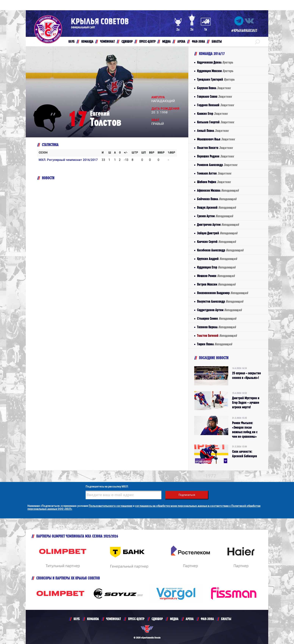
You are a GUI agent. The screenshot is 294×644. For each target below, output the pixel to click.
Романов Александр (217, 165)
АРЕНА (190, 619)
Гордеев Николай (215, 105)
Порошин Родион (215, 156)
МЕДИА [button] (166, 41)
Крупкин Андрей (217, 259)
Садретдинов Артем (219, 310)
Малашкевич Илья (216, 139)
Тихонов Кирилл (216, 327)
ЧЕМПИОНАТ (113, 619)
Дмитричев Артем (218, 225)
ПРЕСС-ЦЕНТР (136, 619)
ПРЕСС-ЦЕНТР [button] (147, 41)
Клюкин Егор (212, 114)
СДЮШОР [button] (127, 41)
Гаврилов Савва (214, 96)
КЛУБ (77, 619)
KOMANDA (93, 619)
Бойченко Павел (217, 199)
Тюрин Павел (215, 344)
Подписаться (187, 495)
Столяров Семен (217, 318)
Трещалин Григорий (216, 79)
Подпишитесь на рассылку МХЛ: (107, 487)
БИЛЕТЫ (226, 619)
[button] (257, 42)
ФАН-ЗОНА (207, 619)
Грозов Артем (215, 216)
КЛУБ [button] (72, 41)
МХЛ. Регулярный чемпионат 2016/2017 (68, 160)
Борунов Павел (214, 88)
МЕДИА (174, 619)
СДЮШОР (157, 619)
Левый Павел (213, 131)
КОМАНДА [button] (87, 41)
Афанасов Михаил (218, 190)
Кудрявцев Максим (215, 71)
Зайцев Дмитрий (217, 233)
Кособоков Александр (220, 250)
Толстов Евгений (217, 336)
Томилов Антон (214, 173)
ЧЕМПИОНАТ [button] (107, 41)
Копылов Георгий (215, 122)
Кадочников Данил (215, 62)
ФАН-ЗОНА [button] (198, 41)
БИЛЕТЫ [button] (217, 41)
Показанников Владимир (222, 293)
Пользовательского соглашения (111, 506)
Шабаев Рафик (214, 182)
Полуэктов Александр (220, 301)
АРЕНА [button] (181, 41)
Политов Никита (215, 148)
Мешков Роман (216, 276)
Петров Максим (216, 284)
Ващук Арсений (216, 207)
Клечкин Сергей (216, 242)
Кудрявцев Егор (216, 267)
